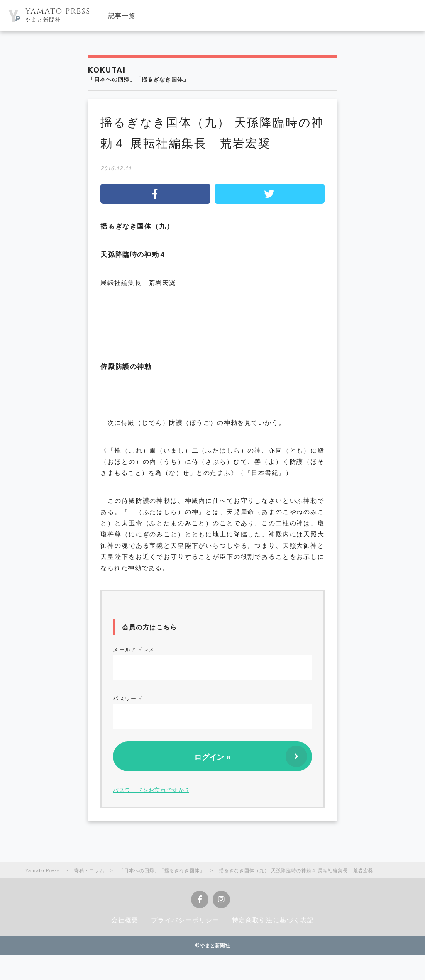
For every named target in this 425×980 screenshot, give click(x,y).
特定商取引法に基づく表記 (273, 920)
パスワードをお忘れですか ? (151, 790)
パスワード (212, 712)
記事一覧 (122, 15)
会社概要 (125, 920)
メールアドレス (212, 663)
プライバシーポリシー (185, 920)
